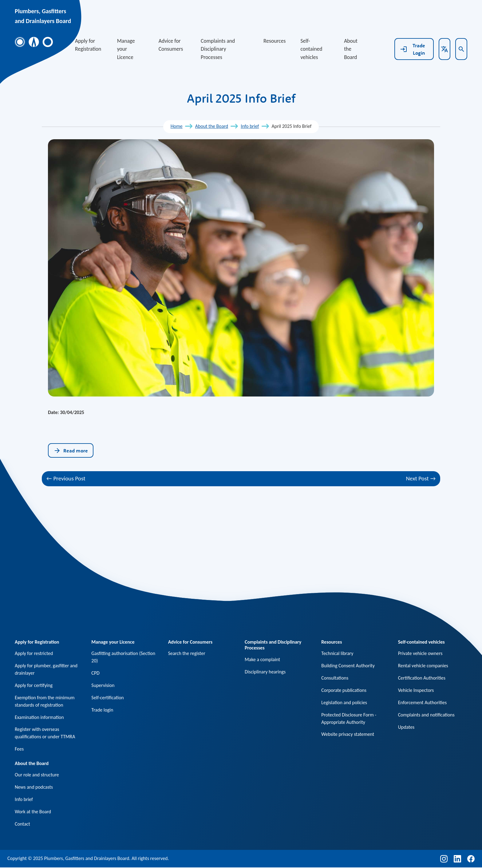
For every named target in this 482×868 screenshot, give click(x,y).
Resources (275, 41)
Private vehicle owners (421, 653)
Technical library (337, 653)
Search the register (187, 653)
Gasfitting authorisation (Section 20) (123, 657)
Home (177, 126)
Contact (22, 825)
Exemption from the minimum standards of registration (45, 701)
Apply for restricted (34, 653)
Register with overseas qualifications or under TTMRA (45, 733)
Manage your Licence (126, 49)
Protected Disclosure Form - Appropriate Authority (349, 718)
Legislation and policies (344, 702)
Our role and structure (37, 775)
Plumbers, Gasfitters (40, 11)
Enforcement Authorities (423, 702)
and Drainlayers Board (43, 21)
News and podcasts (34, 788)
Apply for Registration (88, 45)
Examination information (39, 717)
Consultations (335, 678)
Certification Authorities (422, 678)
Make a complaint (263, 659)
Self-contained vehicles (311, 49)
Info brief (250, 126)
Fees (19, 749)
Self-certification (108, 698)
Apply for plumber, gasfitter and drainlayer (46, 669)
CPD (95, 673)
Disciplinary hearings (265, 672)
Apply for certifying (34, 685)
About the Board (351, 49)
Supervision (103, 685)
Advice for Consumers (171, 45)
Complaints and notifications (427, 715)
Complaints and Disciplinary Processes (218, 49)
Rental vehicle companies (423, 666)
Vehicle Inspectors (416, 690)
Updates (406, 727)
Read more (71, 451)
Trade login (102, 710)
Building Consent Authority (348, 666)
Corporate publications (344, 690)
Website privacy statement (348, 734)
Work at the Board (33, 812)
